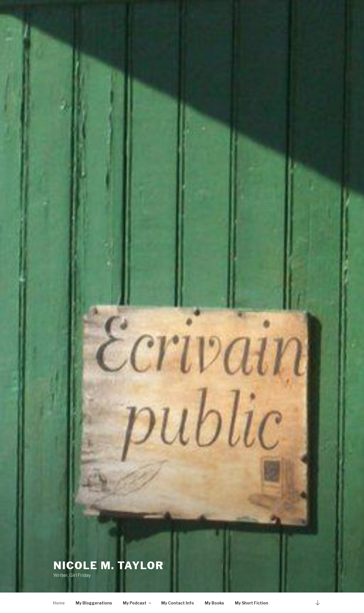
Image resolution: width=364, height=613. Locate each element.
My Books (214, 603)
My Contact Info (178, 603)
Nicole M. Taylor (109, 565)
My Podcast (137, 603)
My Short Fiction (252, 603)
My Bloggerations (94, 603)
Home (59, 603)
